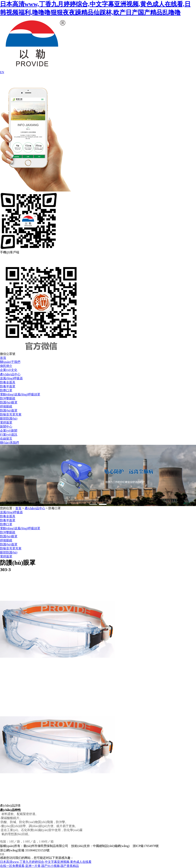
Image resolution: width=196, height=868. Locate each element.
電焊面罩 (6, 423)
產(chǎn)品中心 (10, 374)
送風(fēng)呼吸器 (11, 378)
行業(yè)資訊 (9, 435)
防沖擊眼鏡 (8, 398)
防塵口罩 (6, 390)
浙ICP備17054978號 (146, 846)
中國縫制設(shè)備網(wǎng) (111, 846)
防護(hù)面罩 (9, 410)
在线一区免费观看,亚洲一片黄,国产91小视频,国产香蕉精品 (39, 866)
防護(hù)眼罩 (9, 402)
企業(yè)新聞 (9, 431)
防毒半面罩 (8, 386)
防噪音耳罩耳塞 (11, 414)
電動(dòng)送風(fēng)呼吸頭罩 (20, 394)
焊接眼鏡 (6, 406)
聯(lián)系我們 (9, 443)
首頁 (3, 358)
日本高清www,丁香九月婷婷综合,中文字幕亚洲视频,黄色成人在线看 (46, 862)
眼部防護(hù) (9, 419)
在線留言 (6, 439)
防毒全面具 (8, 382)
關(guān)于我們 (10, 362)
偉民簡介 (6, 366)
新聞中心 (6, 427)
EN (2, 72)
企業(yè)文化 (9, 370)
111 (2, 854)
